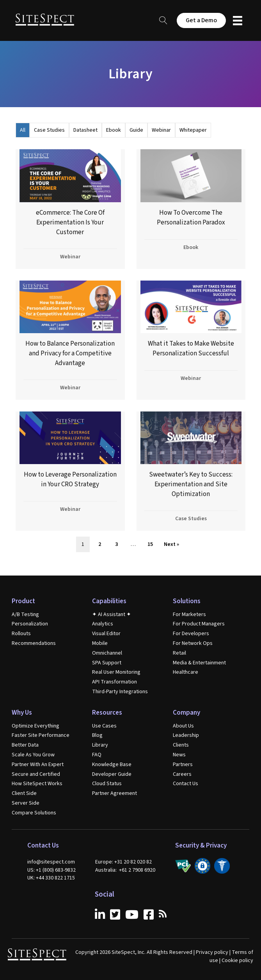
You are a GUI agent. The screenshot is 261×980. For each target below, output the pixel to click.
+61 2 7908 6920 (137, 870)
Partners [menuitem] (183, 765)
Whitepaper (193, 130)
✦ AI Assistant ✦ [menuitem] (112, 614)
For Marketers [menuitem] (189, 614)
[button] (163, 20)
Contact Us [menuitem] (186, 784)
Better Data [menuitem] (25, 745)
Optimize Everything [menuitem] (36, 726)
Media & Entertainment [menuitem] (199, 663)
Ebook (114, 130)
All (23, 130)
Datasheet (85, 130)
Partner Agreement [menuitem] (115, 793)
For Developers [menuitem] (191, 634)
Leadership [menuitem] (186, 735)
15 (150, 544)
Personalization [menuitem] (30, 624)
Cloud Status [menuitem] (107, 784)
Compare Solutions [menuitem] (34, 813)
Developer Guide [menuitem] (112, 774)
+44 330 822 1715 (55, 878)
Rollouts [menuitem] (21, 634)
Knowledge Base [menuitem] (112, 765)
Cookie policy (237, 961)
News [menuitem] (179, 755)
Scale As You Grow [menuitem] (33, 755)
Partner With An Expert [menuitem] (38, 765)
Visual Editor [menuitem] (106, 634)
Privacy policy (212, 952)
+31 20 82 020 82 (133, 862)
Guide (136, 130)
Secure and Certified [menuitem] (36, 774)
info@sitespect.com (51, 862)
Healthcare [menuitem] (186, 672)
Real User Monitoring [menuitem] (116, 672)
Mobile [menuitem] (100, 643)
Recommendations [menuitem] (34, 643)
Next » (171, 544)
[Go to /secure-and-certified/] (183, 866)
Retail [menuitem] (179, 653)
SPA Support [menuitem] (107, 663)
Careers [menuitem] (182, 774)
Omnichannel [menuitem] (107, 653)
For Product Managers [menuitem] (199, 624)
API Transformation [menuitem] (115, 682)
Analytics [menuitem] (103, 624)
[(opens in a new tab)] (70, 209)
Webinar (161, 130)
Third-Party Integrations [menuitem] (120, 692)
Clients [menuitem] (181, 745)
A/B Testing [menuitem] (25, 614)
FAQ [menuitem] (97, 755)
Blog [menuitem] (97, 735)
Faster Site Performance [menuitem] (41, 735)
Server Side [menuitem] (26, 803)
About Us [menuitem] (183, 726)
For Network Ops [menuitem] (193, 643)
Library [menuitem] (100, 745)
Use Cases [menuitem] (104, 726)
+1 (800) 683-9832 (56, 870)
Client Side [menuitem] (24, 793)
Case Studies (49, 130)
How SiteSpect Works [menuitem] (37, 784)
